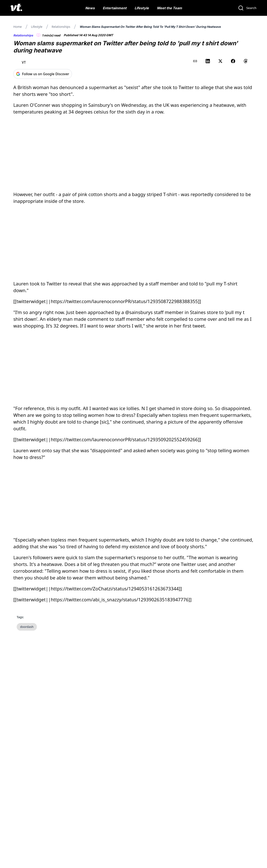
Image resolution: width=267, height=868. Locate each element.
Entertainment (115, 8)
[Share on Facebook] (233, 61)
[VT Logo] (16, 8)
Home (18, 27)
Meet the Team (169, 8)
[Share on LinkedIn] (208, 61)
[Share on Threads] (246, 61)
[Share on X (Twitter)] (220, 61)
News (90, 8)
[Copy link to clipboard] (195, 61)
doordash (27, 627)
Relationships (61, 27)
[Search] (247, 8)
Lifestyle (142, 8)
